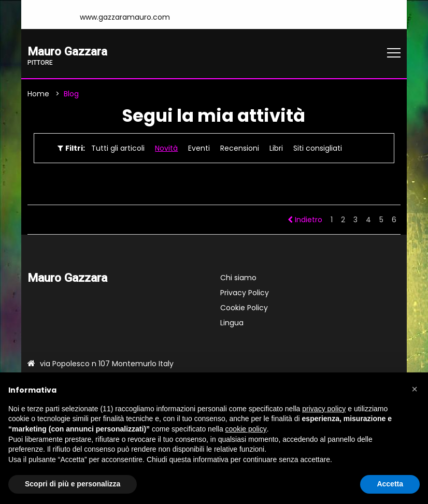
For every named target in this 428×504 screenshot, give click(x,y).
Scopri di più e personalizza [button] (73, 484)
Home (38, 94)
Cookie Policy (244, 308)
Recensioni (240, 148)
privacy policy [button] (324, 409)
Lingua (232, 323)
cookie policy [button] (246, 429)
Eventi (199, 148)
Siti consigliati (318, 148)
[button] (415, 389)
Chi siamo (238, 278)
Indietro (305, 220)
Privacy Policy (245, 293)
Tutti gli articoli (118, 148)
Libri (276, 148)
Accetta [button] (390, 484)
